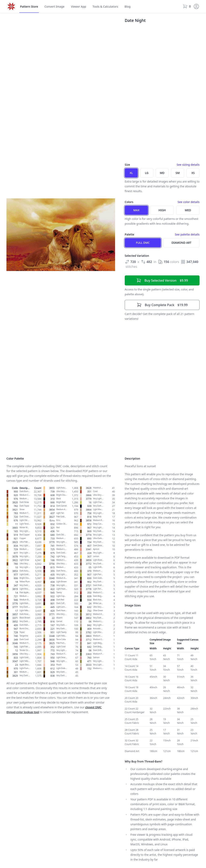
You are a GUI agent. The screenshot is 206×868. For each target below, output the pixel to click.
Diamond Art (182, 243)
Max (136, 210)
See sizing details (188, 165)
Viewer (78, 7)
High (162, 210)
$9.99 (162, 280)
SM (178, 173)
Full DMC (143, 243)
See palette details (187, 234)
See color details (189, 202)
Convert (55, 7)
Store (29, 7)
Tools (105, 7)
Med (188, 210)
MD (162, 173)
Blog (128, 7)
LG (147, 173)
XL (131, 173)
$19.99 (162, 305)
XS (193, 173)
